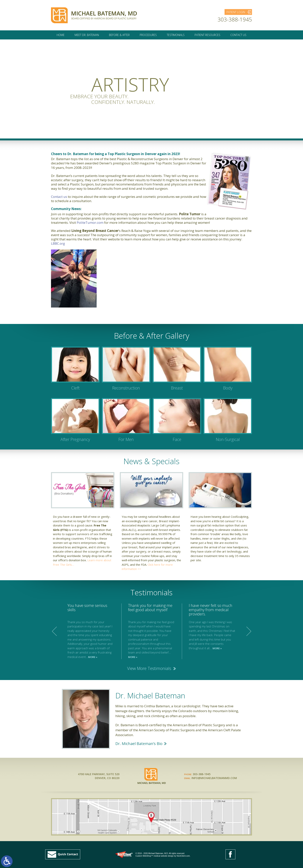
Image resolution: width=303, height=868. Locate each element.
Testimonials (176, 37)
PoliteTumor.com (90, 223)
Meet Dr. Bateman (87, 37)
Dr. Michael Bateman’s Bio (139, 744)
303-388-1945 (235, 20)
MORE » (93, 657)
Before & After (119, 37)
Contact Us (238, 37)
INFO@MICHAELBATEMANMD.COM (214, 778)
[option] (152, 631)
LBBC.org (58, 243)
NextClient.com (183, 856)
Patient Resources (207, 37)
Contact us (59, 197)
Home (61, 37)
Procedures (148, 37)
